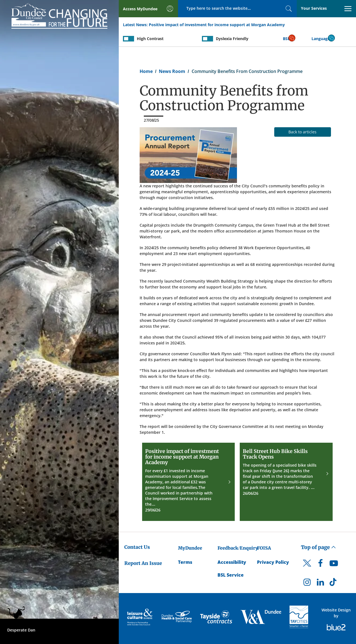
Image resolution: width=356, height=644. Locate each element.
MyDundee (190, 548)
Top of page (318, 547)
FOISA (264, 548)
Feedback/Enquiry (238, 548)
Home (146, 71)
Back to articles (302, 132)
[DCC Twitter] (307, 568)
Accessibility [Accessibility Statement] (232, 562)
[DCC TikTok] (334, 584)
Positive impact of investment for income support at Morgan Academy (217, 25)
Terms (185, 562)
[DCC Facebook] (320, 565)
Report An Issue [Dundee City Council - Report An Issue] (143, 563)
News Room (172, 71)
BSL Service (231, 575)
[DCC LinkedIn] (320, 584)
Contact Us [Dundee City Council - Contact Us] (137, 547)
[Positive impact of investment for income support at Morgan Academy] (189, 482)
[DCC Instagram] (307, 584)
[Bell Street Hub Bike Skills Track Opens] (286, 482)
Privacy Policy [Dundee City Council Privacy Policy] (273, 562)
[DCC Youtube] (334, 565)
